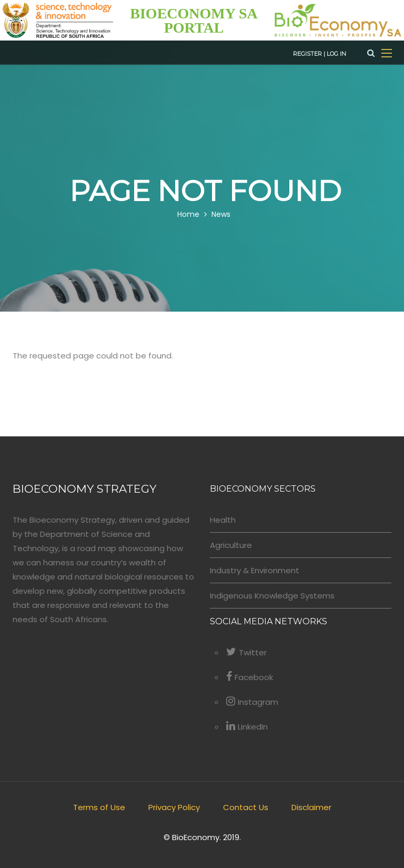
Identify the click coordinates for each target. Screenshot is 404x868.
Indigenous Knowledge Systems (272, 596)
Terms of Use (99, 807)
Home (188, 215)
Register (307, 54)
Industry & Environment (255, 570)
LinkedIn (247, 727)
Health (223, 520)
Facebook (250, 677)
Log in (336, 54)
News (221, 215)
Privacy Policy (174, 807)
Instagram (252, 702)
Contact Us (246, 807)
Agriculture (231, 545)
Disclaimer (311, 807)
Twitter (246, 652)
